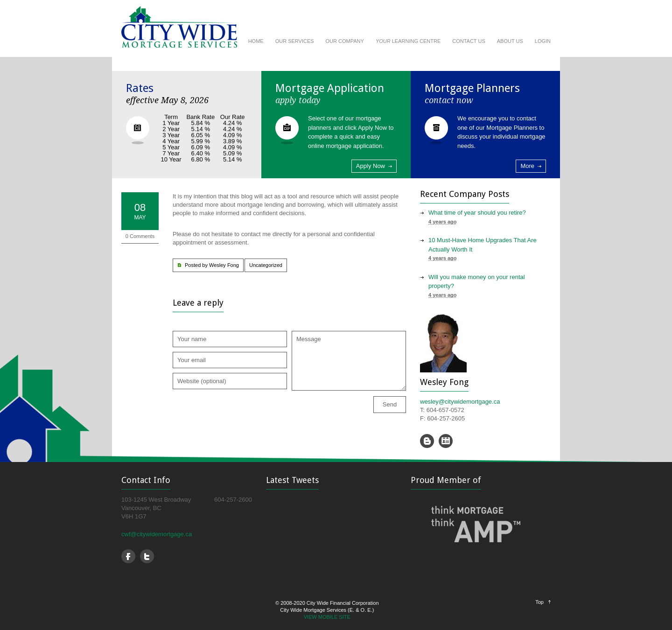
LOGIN (543, 41)
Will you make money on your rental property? (477, 282)
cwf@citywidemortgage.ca (157, 534)
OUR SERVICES (295, 41)
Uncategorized (266, 265)
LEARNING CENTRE (408, 41)
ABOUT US (510, 41)
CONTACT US (469, 41)
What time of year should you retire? (477, 213)
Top (539, 602)
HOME (256, 41)
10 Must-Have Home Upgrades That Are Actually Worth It (483, 245)
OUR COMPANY (345, 41)
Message (349, 361)
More (527, 166)
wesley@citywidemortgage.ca (460, 402)
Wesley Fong (224, 265)
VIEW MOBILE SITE (327, 617)
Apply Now (371, 166)
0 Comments (140, 236)
